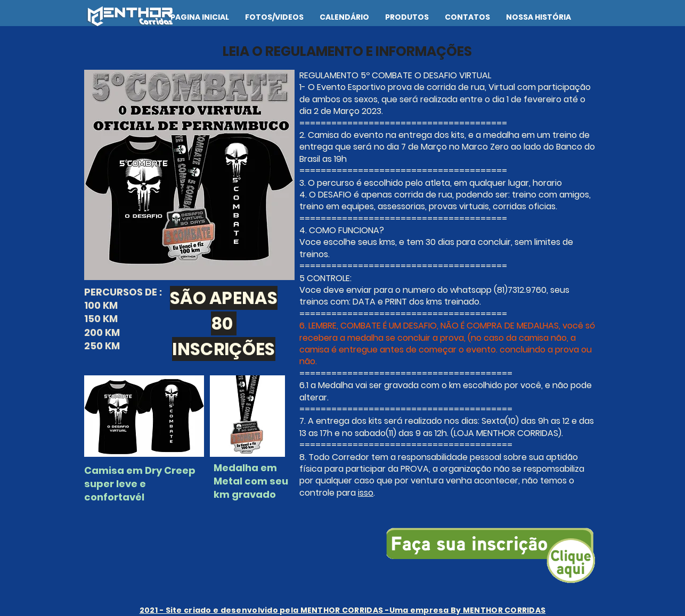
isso (366, 493)
